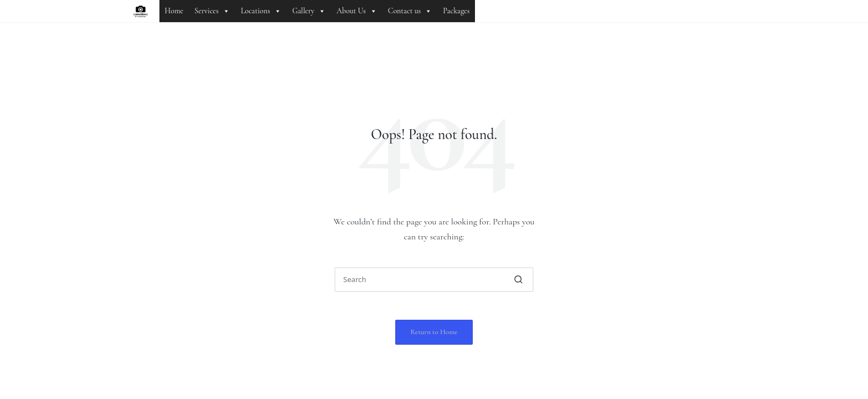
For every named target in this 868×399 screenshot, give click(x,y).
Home (174, 11)
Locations (261, 11)
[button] (518, 280)
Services (212, 11)
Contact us (410, 11)
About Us (357, 11)
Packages (456, 11)
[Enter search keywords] (434, 280)
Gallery (309, 11)
